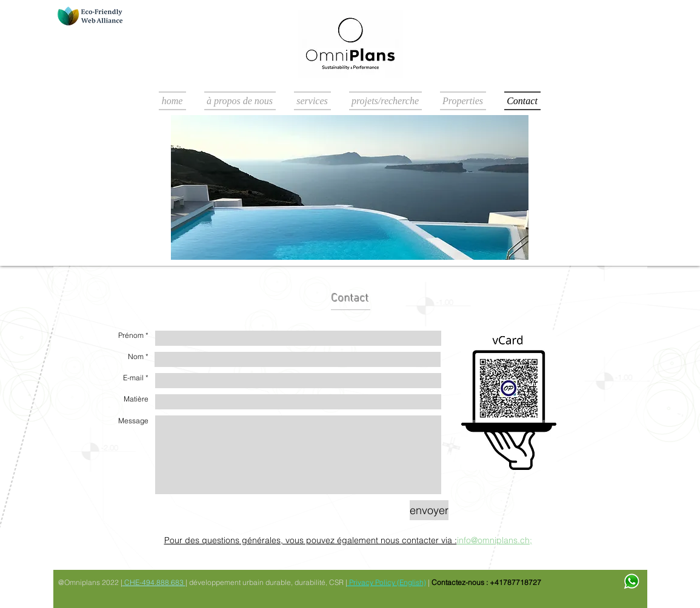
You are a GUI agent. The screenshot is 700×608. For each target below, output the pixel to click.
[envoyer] (429, 510)
